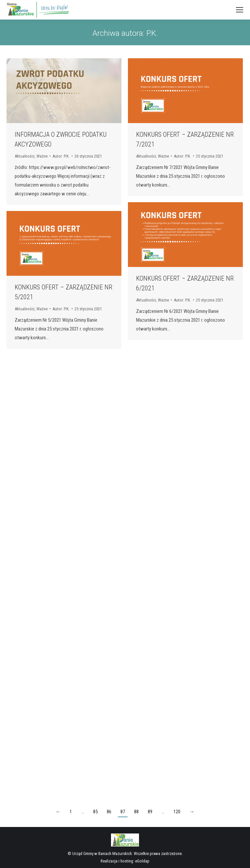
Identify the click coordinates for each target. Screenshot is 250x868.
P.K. (152, 33)
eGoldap (142, 861)
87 (123, 812)
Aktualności (25, 156)
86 (109, 812)
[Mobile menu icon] (240, 10)
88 (136, 812)
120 (177, 812)
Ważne (42, 156)
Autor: (61, 156)
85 (95, 812)
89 (150, 812)
